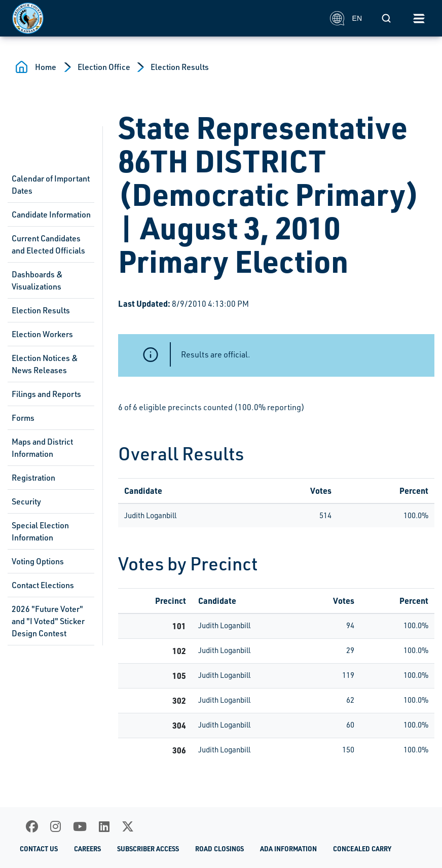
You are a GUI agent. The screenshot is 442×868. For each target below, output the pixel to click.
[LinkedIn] (104, 826)
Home (46, 67)
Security (26, 501)
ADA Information (288, 849)
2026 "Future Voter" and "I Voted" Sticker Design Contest (48, 621)
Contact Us (39, 849)
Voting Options (38, 561)
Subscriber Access (148, 849)
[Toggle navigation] (419, 18)
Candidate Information (51, 214)
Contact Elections (43, 585)
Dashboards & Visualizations (37, 280)
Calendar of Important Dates (51, 185)
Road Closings (219, 849)
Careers (87, 849)
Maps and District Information (42, 448)
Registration (33, 478)
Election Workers (42, 334)
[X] (128, 826)
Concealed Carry (362, 849)
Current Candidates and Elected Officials (48, 244)
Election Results (180, 67)
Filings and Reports (46, 394)
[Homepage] (165, 18)
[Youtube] (80, 826)
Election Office (104, 67)
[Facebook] (32, 826)
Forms (23, 418)
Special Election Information (40, 531)
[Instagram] (56, 826)
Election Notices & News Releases (45, 364)
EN (346, 18)
